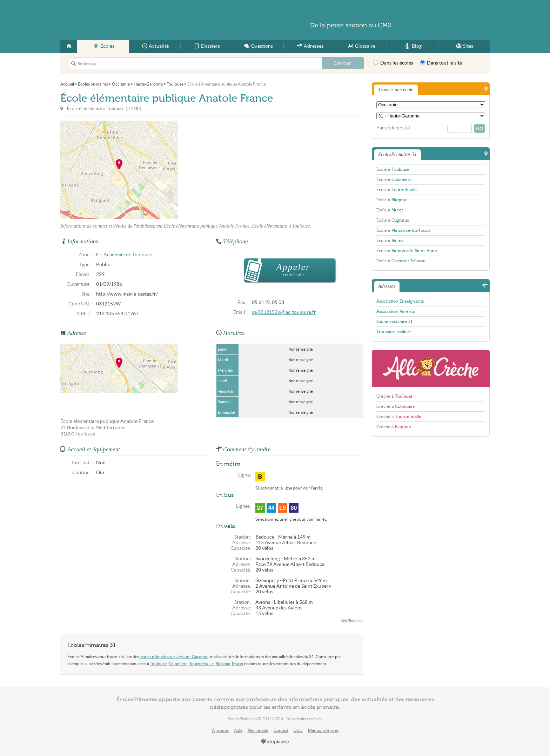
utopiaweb (275, 742)
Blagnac (223, 664)
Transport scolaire (394, 332)
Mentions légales (323, 730)
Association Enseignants (400, 301)
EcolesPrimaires (128, 20)
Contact (281, 730)
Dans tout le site (441, 63)
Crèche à (394, 396)
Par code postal (393, 128)
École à (393, 169)
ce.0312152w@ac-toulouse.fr (284, 312)
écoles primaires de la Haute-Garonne (174, 657)
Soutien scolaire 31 (394, 322)
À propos (220, 730)
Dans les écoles (393, 63)
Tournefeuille (201, 664)
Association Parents (395, 311)
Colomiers (178, 664)
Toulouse (158, 664)
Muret (238, 664)
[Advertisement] (241, 170)
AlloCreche (431, 368)
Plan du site (258, 730)
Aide (238, 730)
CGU (298, 730)
